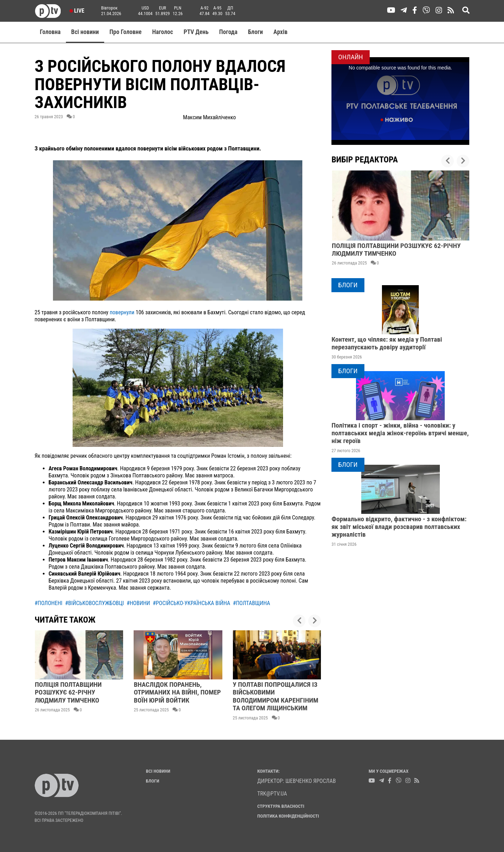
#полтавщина (251, 603)
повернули (123, 312)
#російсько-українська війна (191, 603)
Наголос (163, 32)
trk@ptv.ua (272, 794)
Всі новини (85, 32)
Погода (228, 32)
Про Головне (126, 32)
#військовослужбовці (95, 603)
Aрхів (281, 32)
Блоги (256, 32)
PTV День (196, 32)
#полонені (49, 603)
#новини (138, 603)
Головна (50, 32)
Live (77, 11)
